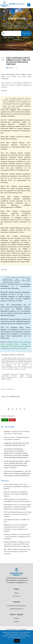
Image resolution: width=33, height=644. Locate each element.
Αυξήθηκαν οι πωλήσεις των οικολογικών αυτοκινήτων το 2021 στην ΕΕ (17, 433)
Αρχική (8, 22)
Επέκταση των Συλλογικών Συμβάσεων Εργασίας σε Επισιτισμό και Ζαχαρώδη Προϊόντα (16, 494)
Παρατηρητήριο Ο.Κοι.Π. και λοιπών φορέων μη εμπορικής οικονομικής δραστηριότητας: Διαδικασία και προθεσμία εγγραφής (17, 507)
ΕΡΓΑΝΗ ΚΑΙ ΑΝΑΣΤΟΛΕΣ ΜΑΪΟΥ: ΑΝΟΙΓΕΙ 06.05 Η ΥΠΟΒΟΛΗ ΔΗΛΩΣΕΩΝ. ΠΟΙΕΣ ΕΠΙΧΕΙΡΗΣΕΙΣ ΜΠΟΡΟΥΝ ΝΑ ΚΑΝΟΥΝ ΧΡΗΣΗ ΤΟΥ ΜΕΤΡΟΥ (17, 465)
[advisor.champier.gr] (24, 409)
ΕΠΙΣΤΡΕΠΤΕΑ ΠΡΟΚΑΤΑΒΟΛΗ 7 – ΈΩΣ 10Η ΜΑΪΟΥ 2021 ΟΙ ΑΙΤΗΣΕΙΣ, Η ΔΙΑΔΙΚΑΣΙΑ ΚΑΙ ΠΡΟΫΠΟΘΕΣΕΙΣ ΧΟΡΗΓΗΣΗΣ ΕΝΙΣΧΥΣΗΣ (17, 474)
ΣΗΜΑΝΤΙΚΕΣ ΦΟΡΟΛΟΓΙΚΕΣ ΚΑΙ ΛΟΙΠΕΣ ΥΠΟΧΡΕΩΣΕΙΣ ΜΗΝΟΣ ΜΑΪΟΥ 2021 (17, 444)
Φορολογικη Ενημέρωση (23, 38)
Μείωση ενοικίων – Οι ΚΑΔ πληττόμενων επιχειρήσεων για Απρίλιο (17, 438)
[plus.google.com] (20, 409)
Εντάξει (17, 641)
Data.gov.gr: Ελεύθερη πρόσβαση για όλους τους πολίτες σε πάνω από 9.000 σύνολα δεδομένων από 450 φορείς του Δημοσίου (17, 544)
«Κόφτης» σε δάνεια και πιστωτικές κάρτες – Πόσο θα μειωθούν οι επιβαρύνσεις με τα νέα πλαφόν (17, 537)
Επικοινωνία (16, 596)
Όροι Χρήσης (23, 629)
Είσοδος (16, 618)
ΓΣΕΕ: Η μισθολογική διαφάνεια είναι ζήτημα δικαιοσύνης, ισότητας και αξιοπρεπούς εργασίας (18, 514)
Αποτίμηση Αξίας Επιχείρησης (16, 606)
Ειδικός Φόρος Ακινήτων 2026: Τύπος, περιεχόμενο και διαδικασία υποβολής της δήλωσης (17, 487)
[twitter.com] (9, 409)
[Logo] (16, 573)
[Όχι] (31, 638)
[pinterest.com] (16, 409)
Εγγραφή (16, 621)
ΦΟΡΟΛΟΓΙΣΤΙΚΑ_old (8, 24)
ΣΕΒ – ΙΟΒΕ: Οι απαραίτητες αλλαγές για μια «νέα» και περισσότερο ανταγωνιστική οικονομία (17, 552)
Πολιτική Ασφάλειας (12, 629)
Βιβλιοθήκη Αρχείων (19, 22)
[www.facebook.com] (13, 409)
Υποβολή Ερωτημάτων (16, 609)
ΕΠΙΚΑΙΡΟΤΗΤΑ (21, 24)
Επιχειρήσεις (17, 39)
